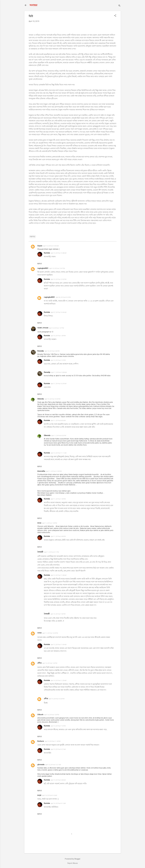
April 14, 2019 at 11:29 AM (59, 680)
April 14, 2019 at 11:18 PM (53, 741)
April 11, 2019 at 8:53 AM (58, 420)
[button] (115, 16)
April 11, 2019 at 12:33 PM (54, 471)
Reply (40, 264)
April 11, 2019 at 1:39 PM (50, 523)
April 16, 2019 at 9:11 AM (58, 803)
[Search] (119, 6)
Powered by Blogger (73, 859)
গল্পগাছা (32, 237)
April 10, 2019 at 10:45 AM (51, 246)
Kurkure (41, 741)
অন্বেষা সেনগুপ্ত (43, 328)
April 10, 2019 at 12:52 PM (59, 279)
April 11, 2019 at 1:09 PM (58, 499)
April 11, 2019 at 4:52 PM (59, 436)
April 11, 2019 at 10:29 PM (50, 633)
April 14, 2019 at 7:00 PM (52, 715)
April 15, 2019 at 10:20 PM (57, 699)
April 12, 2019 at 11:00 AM (59, 645)
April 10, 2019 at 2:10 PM (58, 360)
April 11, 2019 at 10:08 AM (59, 372)
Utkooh (40, 715)
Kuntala (47, 253)
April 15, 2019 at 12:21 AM (53, 765)
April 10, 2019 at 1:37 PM (56, 328)
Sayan (40, 246)
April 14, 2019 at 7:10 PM (58, 726)
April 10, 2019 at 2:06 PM (52, 351)
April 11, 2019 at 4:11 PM (51, 552)
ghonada (41, 765)
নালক (39, 633)
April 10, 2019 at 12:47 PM (57, 268)
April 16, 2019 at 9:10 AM (50, 795)
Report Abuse (73, 863)
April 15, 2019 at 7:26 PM (58, 614)
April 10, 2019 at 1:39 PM (58, 336)
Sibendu (41, 399)
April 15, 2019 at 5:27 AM (58, 749)
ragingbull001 (43, 268)
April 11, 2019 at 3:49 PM (58, 536)
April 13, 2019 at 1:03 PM (50, 663)
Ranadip (41, 351)
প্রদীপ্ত (39, 663)
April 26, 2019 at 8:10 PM (63, 297)
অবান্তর (33, 5)
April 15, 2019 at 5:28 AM (58, 780)
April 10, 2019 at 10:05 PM (53, 399)
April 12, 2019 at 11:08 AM (59, 575)
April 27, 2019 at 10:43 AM (59, 312)
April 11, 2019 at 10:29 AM (59, 384)
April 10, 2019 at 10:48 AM (59, 253)
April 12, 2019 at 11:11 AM (59, 453)
